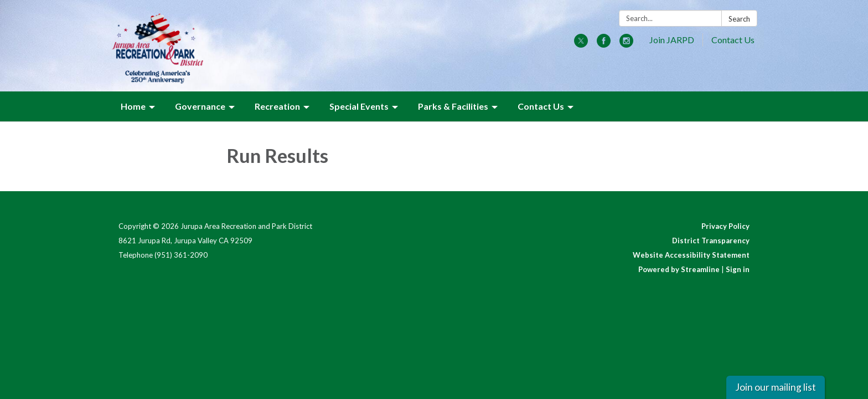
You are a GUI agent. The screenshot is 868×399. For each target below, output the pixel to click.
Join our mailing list (776, 387)
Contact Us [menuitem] (541, 106)
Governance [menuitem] (200, 106)
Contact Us (733, 40)
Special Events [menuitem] (359, 106)
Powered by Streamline (679, 269)
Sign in (738, 269)
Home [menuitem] (133, 106)
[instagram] (626, 44)
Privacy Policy (725, 226)
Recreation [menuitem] (277, 106)
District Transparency (711, 241)
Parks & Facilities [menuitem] (453, 106)
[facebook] (604, 44)
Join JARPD (672, 40)
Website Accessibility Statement (691, 255)
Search (739, 19)
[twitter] (581, 44)
